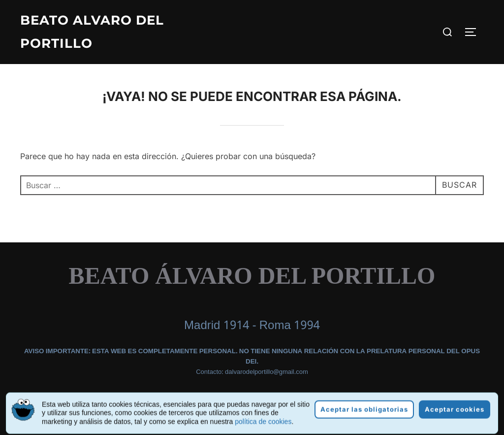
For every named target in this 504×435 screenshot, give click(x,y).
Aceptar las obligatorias (364, 419)
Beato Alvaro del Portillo (92, 32)
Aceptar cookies (455, 419)
